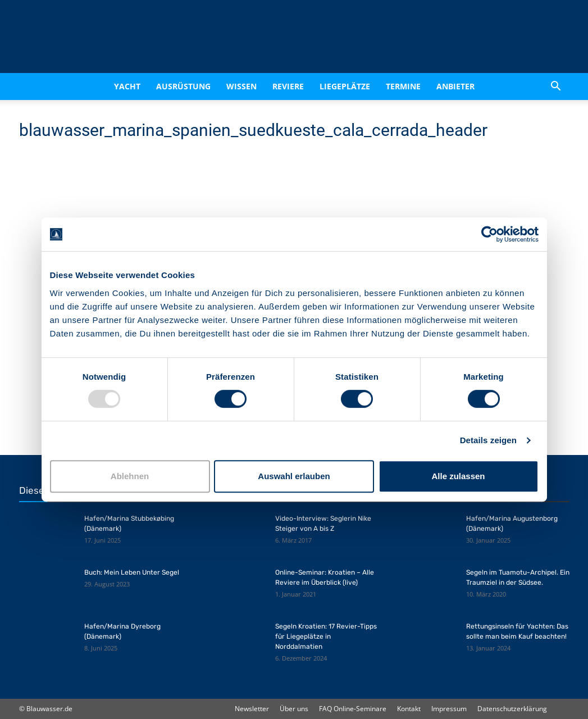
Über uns (294, 709)
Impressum (449, 709)
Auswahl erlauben (294, 476)
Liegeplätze (345, 86)
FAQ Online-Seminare (353, 709)
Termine (403, 86)
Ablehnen (130, 476)
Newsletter (252, 709)
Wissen (241, 86)
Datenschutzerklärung (512, 709)
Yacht (127, 86)
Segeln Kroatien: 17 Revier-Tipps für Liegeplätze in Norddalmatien (326, 636)
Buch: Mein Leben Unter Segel (132, 572)
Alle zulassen (458, 476)
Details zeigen (488, 440)
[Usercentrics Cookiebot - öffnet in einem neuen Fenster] (489, 234)
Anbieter (455, 86)
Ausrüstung (183, 86)
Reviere (288, 86)
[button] (556, 87)
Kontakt (409, 709)
